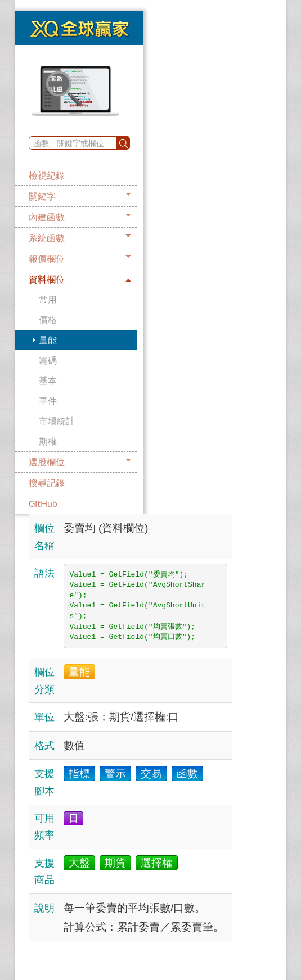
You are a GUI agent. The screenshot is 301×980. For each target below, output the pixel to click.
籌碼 (48, 360)
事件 (48, 400)
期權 (48, 441)
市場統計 (57, 421)
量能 (48, 340)
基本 (48, 380)
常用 (48, 299)
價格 (48, 319)
